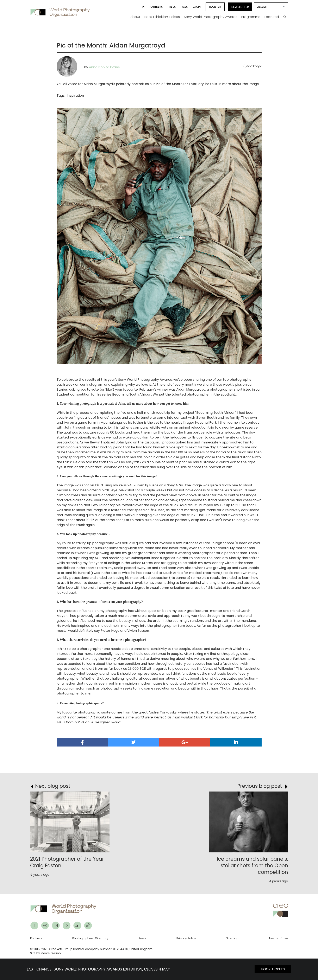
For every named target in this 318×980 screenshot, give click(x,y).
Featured (272, 17)
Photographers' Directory (90, 938)
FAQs (184, 7)
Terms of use (278, 938)
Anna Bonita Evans (104, 67)
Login (197, 7)
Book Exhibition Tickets (162, 17)
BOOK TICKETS (273, 969)
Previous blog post (260, 786)
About (135, 17)
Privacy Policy (186, 938)
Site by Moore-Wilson (45, 953)
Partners (156, 7)
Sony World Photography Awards (211, 17)
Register (215, 7)
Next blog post (53, 786)
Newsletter (240, 7)
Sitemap (232, 938)
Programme (251, 17)
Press (172, 7)
